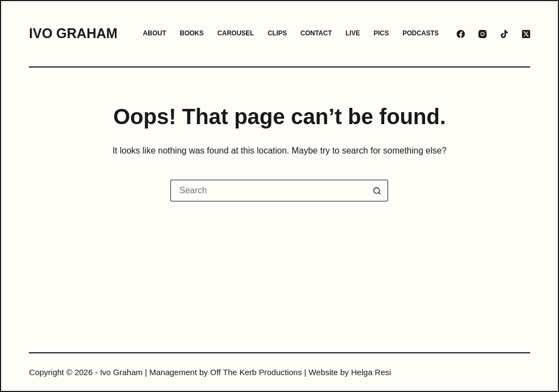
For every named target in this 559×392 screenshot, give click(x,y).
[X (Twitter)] (526, 34)
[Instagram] (483, 34)
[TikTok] (504, 34)
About (155, 33)
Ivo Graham (73, 33)
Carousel (235, 33)
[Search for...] (268, 191)
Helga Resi (371, 372)
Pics (381, 33)
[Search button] (377, 191)
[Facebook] (461, 34)
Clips (277, 33)
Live (353, 33)
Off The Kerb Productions (256, 372)
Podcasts (420, 33)
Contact (316, 33)
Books (192, 33)
